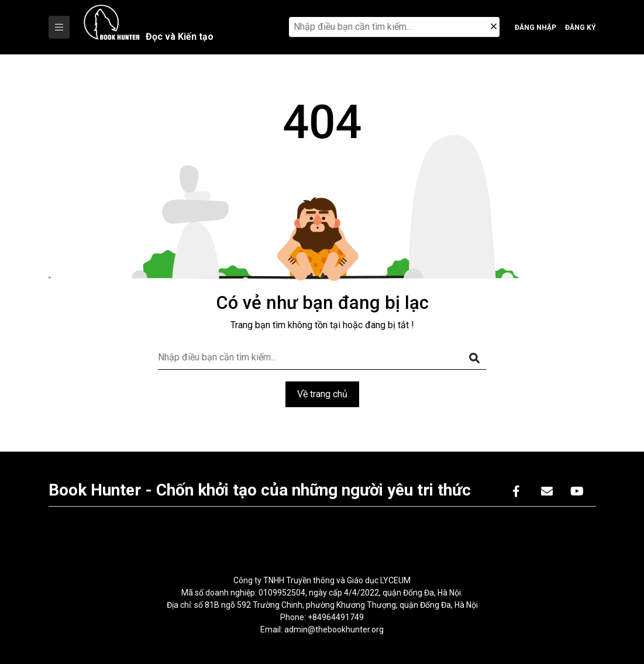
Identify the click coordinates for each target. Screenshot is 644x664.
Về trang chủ (322, 394)
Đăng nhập (535, 27)
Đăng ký (581, 27)
